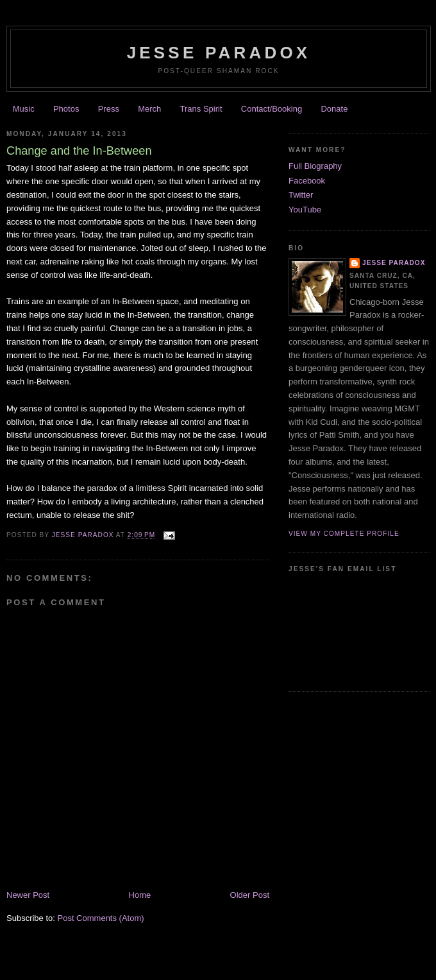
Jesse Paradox (84, 535)
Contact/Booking (272, 109)
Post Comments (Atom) (101, 918)
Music (24, 109)
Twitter (301, 195)
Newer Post (28, 895)
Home (140, 895)
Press (109, 109)
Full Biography (315, 166)
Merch (149, 109)
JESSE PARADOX (219, 53)
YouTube (305, 210)
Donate (334, 109)
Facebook (307, 181)
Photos (66, 109)
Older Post (250, 895)
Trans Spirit (201, 109)
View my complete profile (344, 534)
